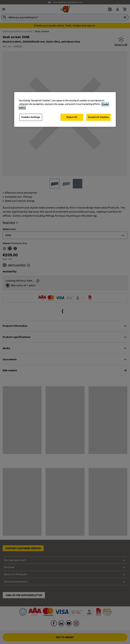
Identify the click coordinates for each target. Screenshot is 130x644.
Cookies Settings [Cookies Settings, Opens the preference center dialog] (31, 117)
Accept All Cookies (98, 117)
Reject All (72, 117)
